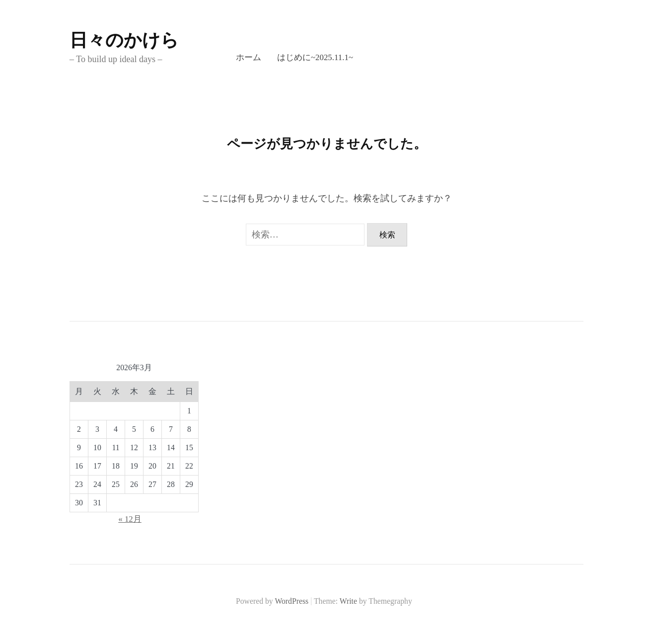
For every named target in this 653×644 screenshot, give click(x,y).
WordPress (291, 601)
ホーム (249, 57)
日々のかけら (124, 40)
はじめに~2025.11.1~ (315, 57)
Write (348, 601)
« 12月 (130, 519)
